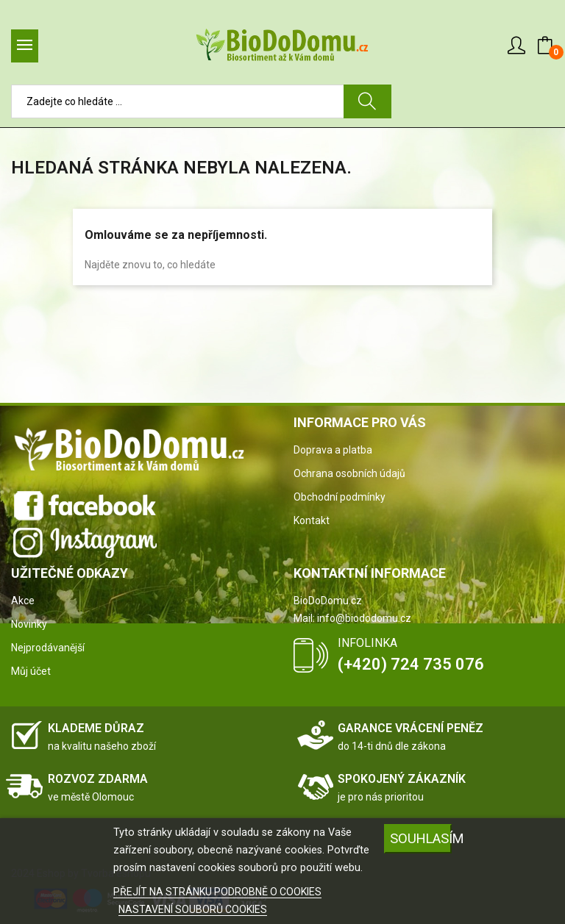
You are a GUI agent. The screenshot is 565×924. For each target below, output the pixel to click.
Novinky (29, 624)
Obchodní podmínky (340, 497)
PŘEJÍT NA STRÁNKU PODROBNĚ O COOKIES (217, 892)
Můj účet (31, 671)
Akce (23, 601)
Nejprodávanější (48, 648)
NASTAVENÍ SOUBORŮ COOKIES (193, 909)
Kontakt (312, 520)
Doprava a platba (333, 450)
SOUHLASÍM (421, 838)
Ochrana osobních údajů (349, 473)
